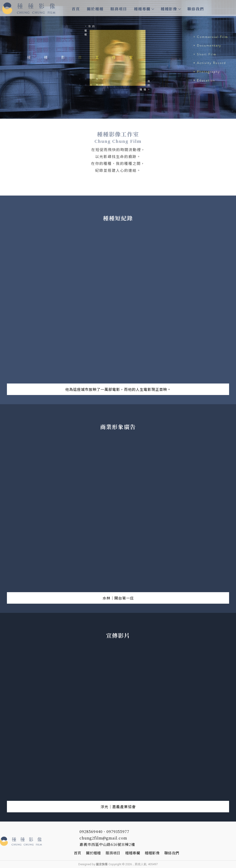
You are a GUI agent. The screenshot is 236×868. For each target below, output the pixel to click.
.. (133, 864)
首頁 (76, 9)
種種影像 (171, 9)
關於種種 (95, 9)
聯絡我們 (196, 9)
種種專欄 (144, 9)
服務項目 (119, 9)
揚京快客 (102, 864)
